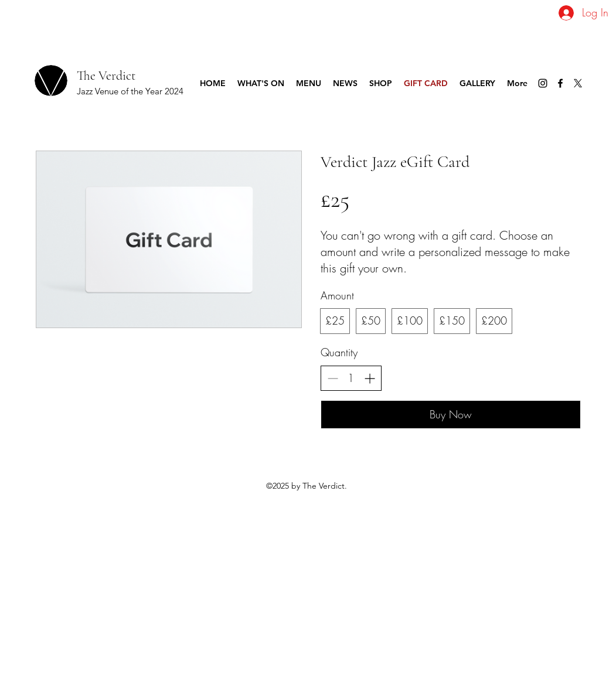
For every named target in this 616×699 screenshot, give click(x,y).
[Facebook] (560, 83)
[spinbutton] (351, 378)
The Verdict (106, 76)
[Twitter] (578, 83)
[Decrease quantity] (333, 378)
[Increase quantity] (370, 378)
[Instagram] (543, 83)
